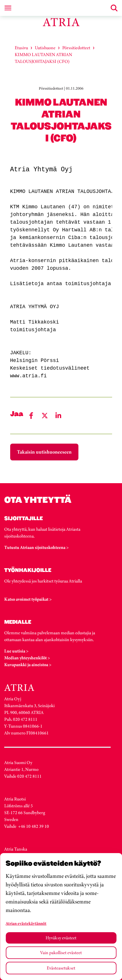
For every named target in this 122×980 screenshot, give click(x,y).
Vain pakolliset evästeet (61, 953)
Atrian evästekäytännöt (26, 923)
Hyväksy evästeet (61, 938)
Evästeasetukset (61, 968)
